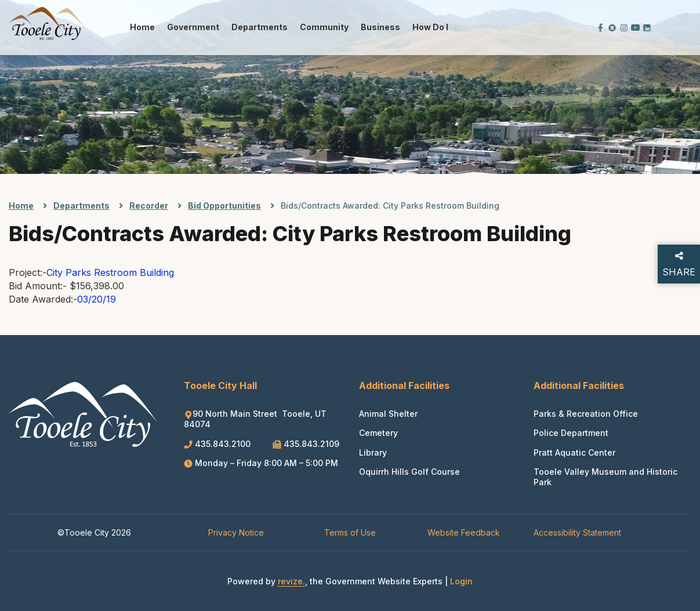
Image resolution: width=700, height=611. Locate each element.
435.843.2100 (218, 444)
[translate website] (561, 27)
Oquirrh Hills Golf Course (409, 472)
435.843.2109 (306, 444)
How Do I (430, 27)
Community (324, 27)
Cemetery (378, 433)
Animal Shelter (388, 414)
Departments (260, 27)
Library (373, 452)
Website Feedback (464, 532)
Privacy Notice (236, 532)
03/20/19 (97, 299)
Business (380, 27)
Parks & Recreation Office (586, 414)
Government (193, 27)
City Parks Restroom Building (110, 272)
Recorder (149, 206)
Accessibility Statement (577, 532)
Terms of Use (350, 532)
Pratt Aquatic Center (574, 452)
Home (142, 27)
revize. (291, 581)
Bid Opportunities (224, 206)
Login (461, 581)
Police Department (571, 433)
